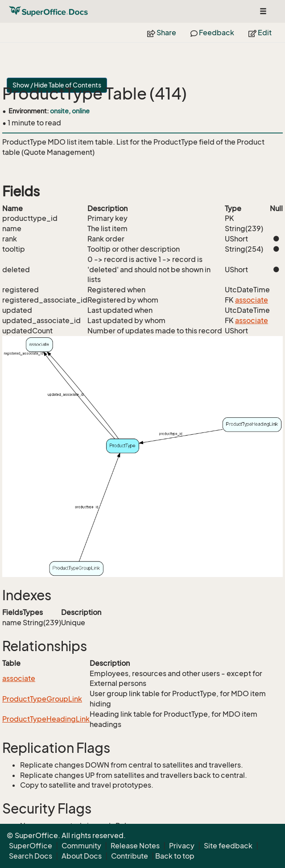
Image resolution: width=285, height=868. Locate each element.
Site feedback (228, 846)
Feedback (212, 33)
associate (252, 300)
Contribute (130, 856)
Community (81, 846)
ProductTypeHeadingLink (46, 719)
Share (162, 33)
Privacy (182, 846)
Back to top (175, 856)
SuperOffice (31, 846)
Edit (260, 33)
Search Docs (31, 856)
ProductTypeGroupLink (42, 699)
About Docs (82, 856)
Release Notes (135, 846)
